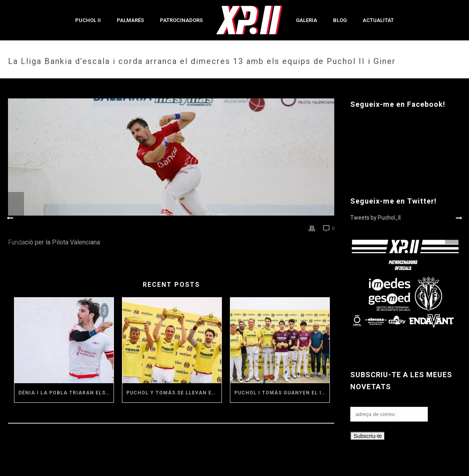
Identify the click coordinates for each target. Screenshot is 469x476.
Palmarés (130, 20)
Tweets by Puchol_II (375, 218)
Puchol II (88, 20)
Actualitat (378, 20)
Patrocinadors (181, 20)
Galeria (306, 20)
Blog (340, 20)
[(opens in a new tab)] (64, 340)
